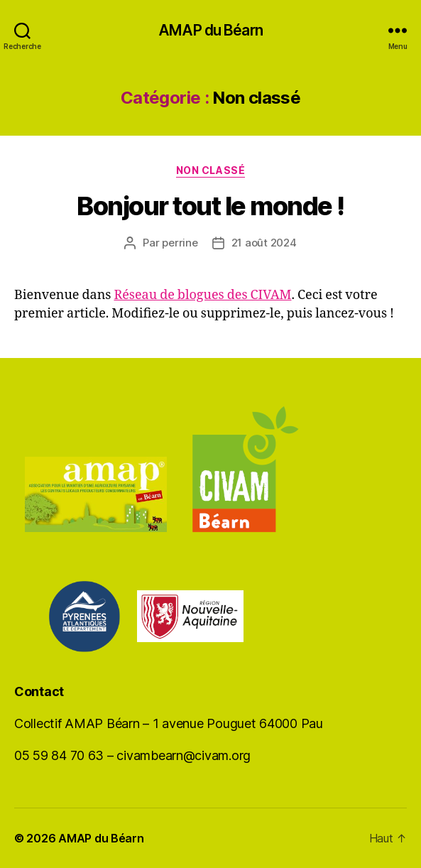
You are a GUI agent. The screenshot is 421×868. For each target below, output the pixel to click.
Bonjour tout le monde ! (210, 206)
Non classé (210, 170)
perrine (180, 243)
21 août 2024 (264, 243)
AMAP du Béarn (210, 30)
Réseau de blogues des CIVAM (202, 295)
